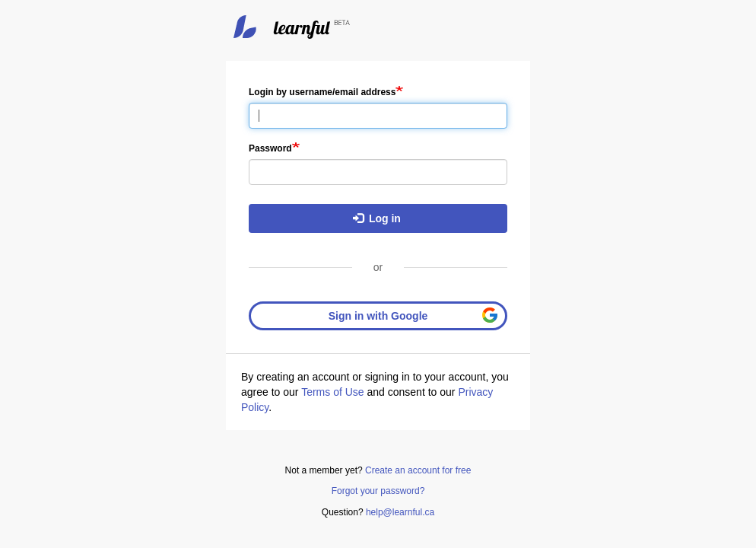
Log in (377, 218)
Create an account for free (418, 470)
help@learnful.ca (400, 512)
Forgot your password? (378, 491)
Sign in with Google (378, 316)
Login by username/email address (322, 92)
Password (270, 148)
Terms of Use (332, 392)
